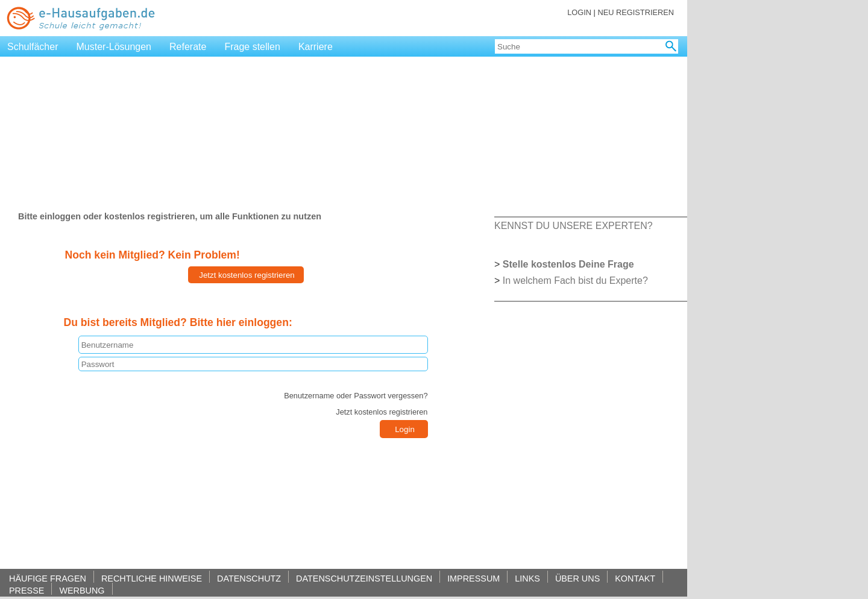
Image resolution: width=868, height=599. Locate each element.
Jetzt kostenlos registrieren (382, 412)
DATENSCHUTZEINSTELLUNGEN (364, 578)
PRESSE (27, 590)
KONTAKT (635, 578)
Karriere (316, 47)
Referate (188, 47)
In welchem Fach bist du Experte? (575, 281)
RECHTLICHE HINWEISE (152, 578)
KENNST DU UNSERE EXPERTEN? (574, 226)
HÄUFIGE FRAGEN (48, 578)
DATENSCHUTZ (249, 578)
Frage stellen (252, 47)
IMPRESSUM (473, 578)
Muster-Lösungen (114, 47)
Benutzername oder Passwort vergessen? (356, 396)
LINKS (527, 578)
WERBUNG (82, 590)
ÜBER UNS (577, 578)
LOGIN (579, 12)
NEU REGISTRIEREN (636, 12)
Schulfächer (33, 47)
